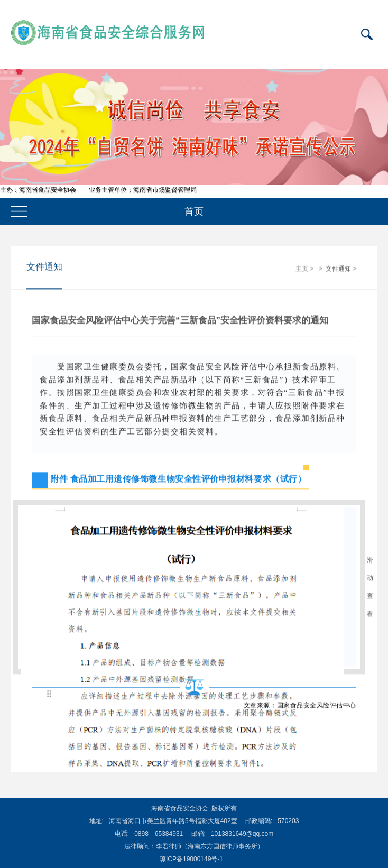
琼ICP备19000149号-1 (191, 859)
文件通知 (338, 269)
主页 (302, 269)
